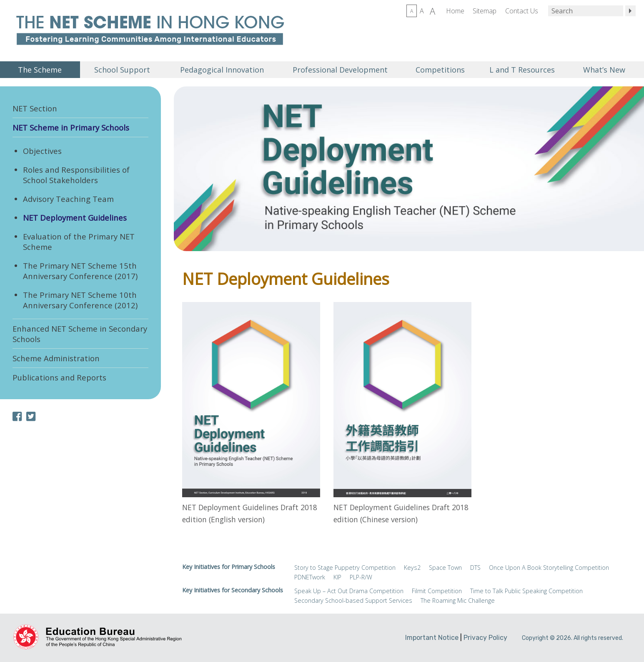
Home (455, 11)
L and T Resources (522, 70)
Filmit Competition (437, 591)
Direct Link (251, 416)
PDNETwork (310, 577)
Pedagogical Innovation (222, 70)
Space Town (445, 568)
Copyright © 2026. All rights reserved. (573, 638)
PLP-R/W (361, 577)
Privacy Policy (485, 638)
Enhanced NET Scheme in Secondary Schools (80, 334)
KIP (337, 577)
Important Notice (432, 638)
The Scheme (40, 70)
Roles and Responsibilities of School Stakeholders (76, 175)
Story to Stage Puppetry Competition (345, 568)
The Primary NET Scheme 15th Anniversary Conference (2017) (80, 271)
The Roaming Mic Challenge (458, 600)
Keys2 (412, 568)
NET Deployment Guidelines (75, 218)
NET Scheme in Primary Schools (71, 127)
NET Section (35, 108)
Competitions (440, 70)
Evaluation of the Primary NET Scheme (79, 242)
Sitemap (485, 11)
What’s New (604, 70)
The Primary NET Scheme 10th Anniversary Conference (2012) (80, 300)
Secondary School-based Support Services (353, 600)
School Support (122, 70)
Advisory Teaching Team (68, 199)
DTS (475, 568)
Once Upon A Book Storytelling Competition (549, 568)
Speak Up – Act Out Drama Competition (349, 591)
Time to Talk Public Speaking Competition (526, 591)
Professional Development (340, 70)
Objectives (42, 151)
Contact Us (522, 11)
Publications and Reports (59, 377)
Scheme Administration (56, 358)
